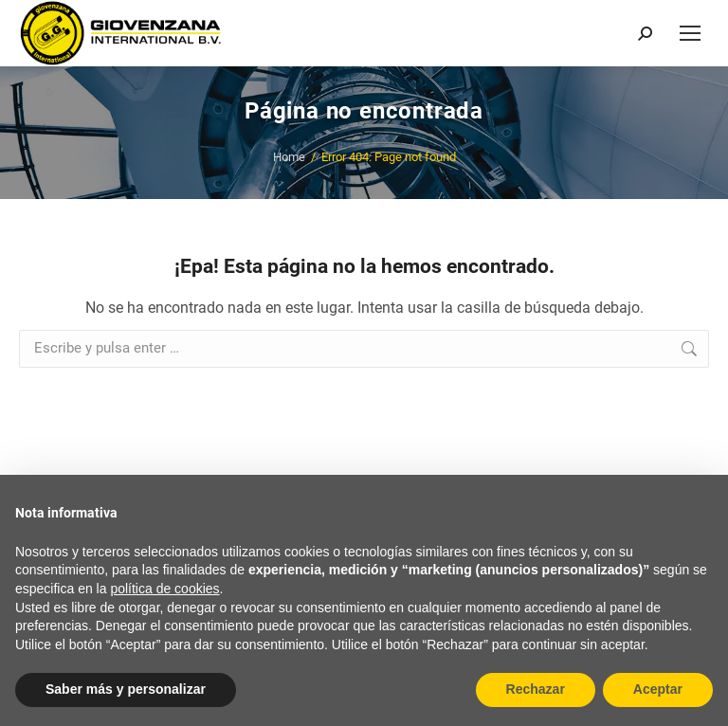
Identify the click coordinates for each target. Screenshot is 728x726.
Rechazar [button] (536, 689)
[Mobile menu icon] (690, 33)
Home (289, 157)
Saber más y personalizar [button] (126, 689)
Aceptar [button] (658, 689)
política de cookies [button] (164, 589)
